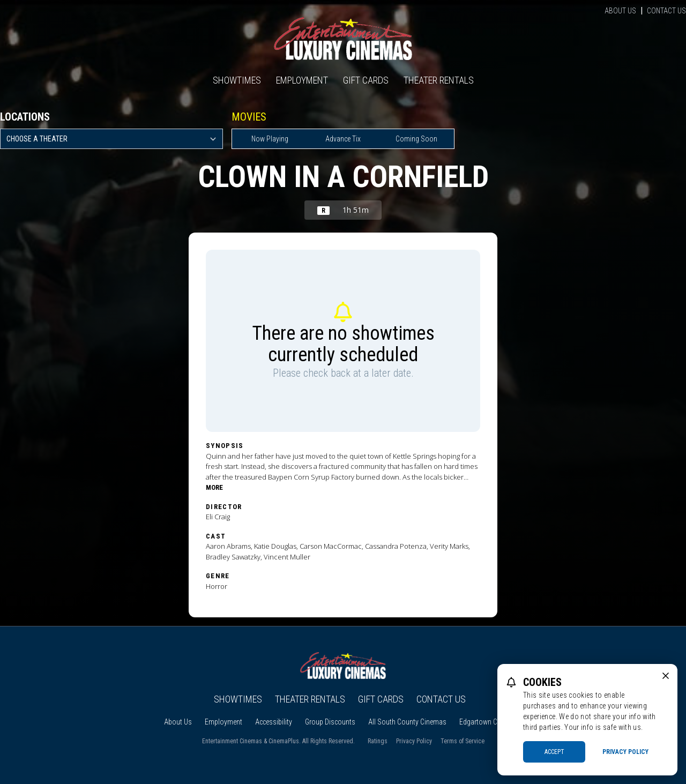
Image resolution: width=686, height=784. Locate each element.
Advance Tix (343, 139)
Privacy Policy (414, 741)
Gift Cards (366, 80)
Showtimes (237, 80)
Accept (554, 752)
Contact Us (666, 11)
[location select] (111, 139)
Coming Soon (416, 139)
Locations (25, 117)
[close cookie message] (666, 676)
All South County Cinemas (407, 722)
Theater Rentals (439, 80)
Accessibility (274, 722)
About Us (620, 11)
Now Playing (270, 139)
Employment (302, 80)
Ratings (378, 741)
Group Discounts (330, 722)
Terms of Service (463, 741)
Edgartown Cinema (487, 722)
